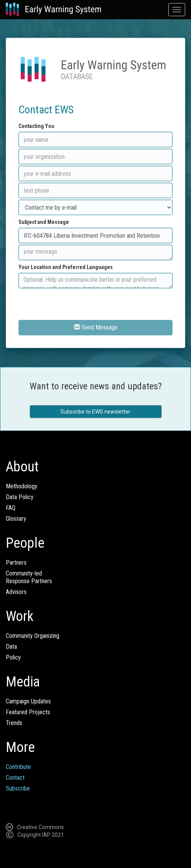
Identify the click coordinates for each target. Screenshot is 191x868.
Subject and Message (44, 222)
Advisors (16, 592)
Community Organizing (33, 636)
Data (11, 647)
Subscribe (18, 788)
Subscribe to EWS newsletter (95, 412)
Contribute (18, 767)
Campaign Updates (28, 701)
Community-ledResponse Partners (29, 577)
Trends (14, 723)
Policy (13, 657)
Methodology (22, 486)
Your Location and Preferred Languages (66, 267)
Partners (16, 563)
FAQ (11, 508)
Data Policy (20, 497)
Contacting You (36, 126)
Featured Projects (28, 712)
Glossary (16, 519)
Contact (15, 778)
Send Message (96, 327)
